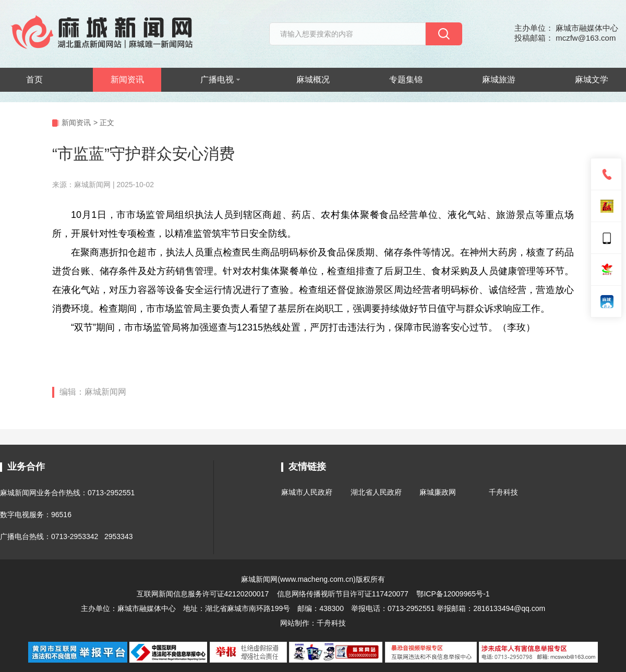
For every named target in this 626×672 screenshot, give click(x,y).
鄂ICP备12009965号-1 (453, 594)
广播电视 (220, 80)
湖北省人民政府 (376, 492)
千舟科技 (503, 492)
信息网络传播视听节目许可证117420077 (343, 594)
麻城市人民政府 (307, 492)
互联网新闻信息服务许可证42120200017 (204, 594)
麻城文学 (592, 80)
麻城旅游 (499, 80)
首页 (34, 80)
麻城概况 (313, 80)
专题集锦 (406, 80)
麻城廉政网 (438, 492)
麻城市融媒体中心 (147, 608)
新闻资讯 (127, 80)
